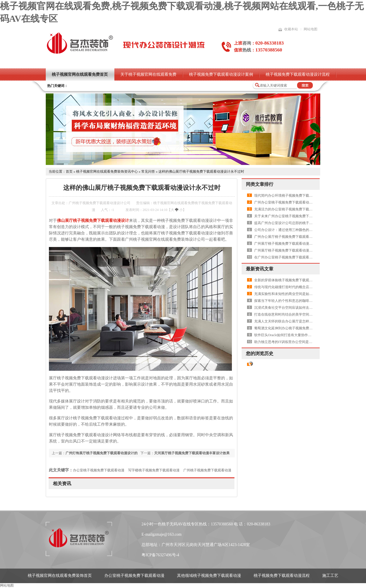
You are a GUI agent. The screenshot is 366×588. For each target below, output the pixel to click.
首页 (69, 172)
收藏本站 (291, 29)
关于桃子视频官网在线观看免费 (148, 74)
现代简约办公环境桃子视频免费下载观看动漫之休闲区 (295, 196)
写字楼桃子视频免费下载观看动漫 (154, 470)
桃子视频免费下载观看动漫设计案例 (221, 74)
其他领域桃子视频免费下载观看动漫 (209, 576)
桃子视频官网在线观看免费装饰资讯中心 (107, 172)
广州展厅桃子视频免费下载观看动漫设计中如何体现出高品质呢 (302, 250)
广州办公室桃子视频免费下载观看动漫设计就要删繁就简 (297, 202)
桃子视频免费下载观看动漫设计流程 (298, 74)
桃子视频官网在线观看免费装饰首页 (60, 576)
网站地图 (311, 29)
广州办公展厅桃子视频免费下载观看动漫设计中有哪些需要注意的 (304, 237)
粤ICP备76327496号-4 (160, 555)
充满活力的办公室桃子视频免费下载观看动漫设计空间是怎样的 (302, 209)
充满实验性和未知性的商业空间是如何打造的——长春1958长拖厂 (304, 294)
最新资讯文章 (260, 269)
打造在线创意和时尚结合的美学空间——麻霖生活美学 (295, 314)
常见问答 (148, 172)
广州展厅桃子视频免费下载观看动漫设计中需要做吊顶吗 (297, 244)
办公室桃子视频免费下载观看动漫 (99, 470)
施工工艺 (330, 576)
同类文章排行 (260, 184)
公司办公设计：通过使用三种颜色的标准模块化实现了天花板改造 (304, 230)
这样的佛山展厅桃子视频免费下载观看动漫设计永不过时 (201, 172)
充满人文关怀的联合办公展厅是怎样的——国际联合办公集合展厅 (304, 321)
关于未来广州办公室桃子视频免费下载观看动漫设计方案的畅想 (302, 216)
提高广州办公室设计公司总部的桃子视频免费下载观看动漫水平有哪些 (307, 223)
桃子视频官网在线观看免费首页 (80, 74)
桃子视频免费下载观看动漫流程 (282, 576)
